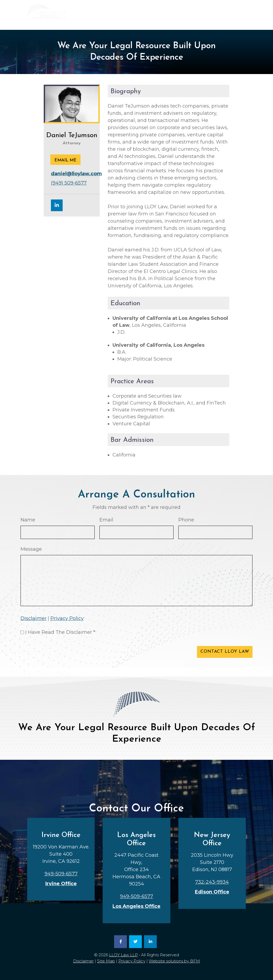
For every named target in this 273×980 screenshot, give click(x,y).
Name (28, 520)
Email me (65, 160)
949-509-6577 (174, 21)
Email (106, 520)
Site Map (106, 961)
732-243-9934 (224, 21)
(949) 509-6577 (69, 183)
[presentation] (61, 653)
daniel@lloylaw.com (76, 174)
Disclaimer (33, 618)
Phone (186, 520)
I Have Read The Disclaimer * (60, 632)
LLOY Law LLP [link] (123, 955)
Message (31, 549)
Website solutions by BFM (174, 961)
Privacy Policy (67, 618)
